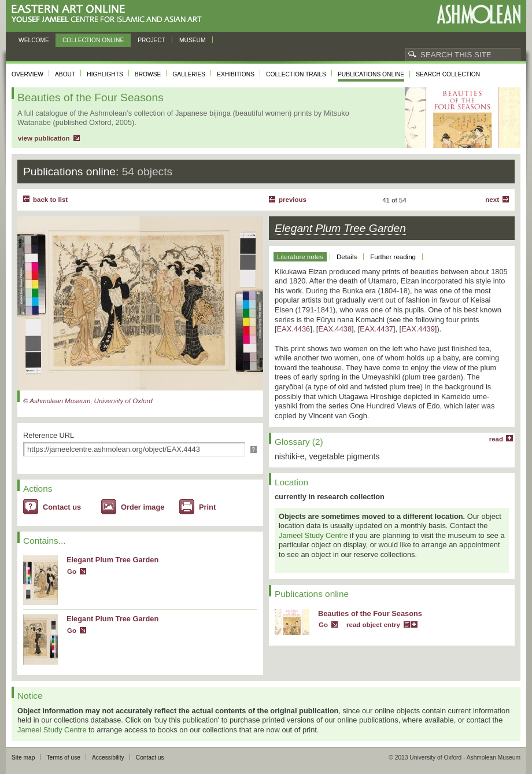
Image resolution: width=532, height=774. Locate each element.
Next (492, 200)
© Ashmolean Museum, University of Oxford (88, 401)
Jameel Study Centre (313, 535)
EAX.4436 (294, 329)
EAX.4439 (418, 329)
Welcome (34, 40)
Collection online (93, 40)
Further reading (393, 257)
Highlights (105, 74)
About (65, 74)
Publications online (371, 74)
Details (347, 257)
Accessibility (108, 758)
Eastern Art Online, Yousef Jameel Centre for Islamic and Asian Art (110, 14)
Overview (27, 74)
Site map (23, 758)
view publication (44, 138)
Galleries (189, 74)
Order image (143, 507)
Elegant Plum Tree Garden (112, 560)
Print (207, 507)
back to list (50, 200)
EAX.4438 (335, 329)
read (496, 439)
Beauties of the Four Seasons (370, 613)
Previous (293, 200)
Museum (193, 40)
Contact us (62, 507)
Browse (148, 74)
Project (152, 40)
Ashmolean (479, 14)
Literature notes (300, 257)
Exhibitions (236, 74)
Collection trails (296, 74)
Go (72, 572)
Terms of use (63, 758)
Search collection (448, 74)
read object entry (373, 625)
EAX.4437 (376, 329)
